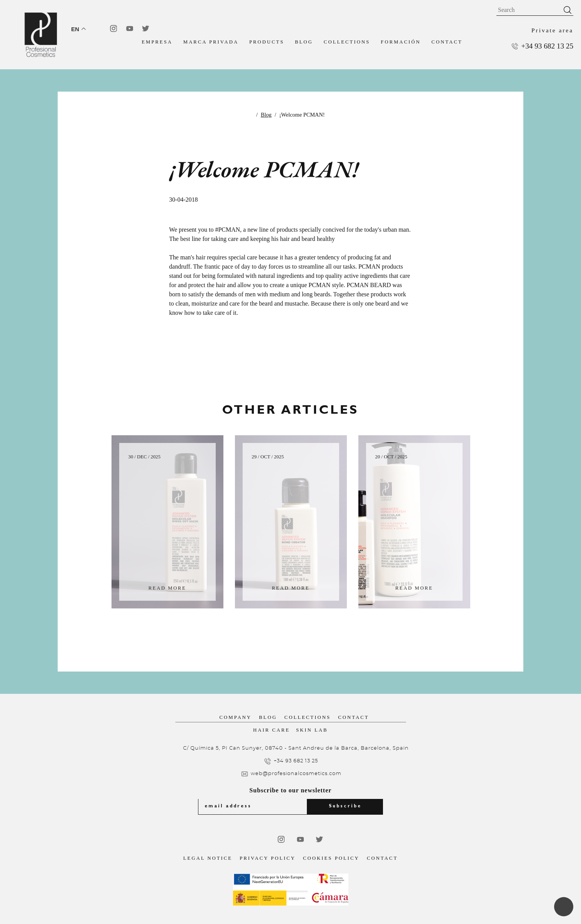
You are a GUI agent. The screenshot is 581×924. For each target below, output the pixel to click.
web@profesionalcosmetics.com (296, 774)
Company (236, 717)
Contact (447, 42)
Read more (167, 588)
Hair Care (271, 730)
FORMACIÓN (401, 42)
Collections (347, 42)
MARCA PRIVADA (211, 42)
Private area (552, 30)
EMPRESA (157, 42)
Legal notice (208, 858)
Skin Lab (312, 730)
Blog (304, 42)
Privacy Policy (267, 858)
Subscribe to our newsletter (291, 790)
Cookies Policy (331, 858)
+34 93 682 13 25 (547, 46)
